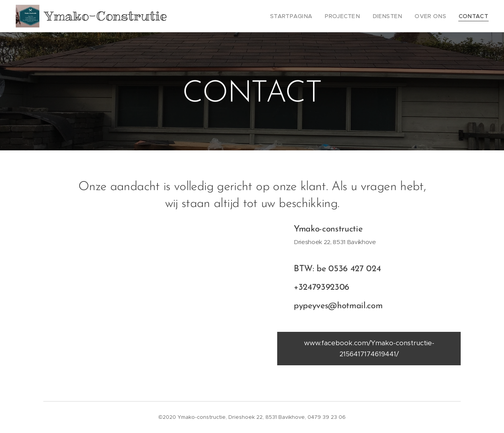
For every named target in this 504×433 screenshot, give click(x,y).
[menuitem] (307, 16)
